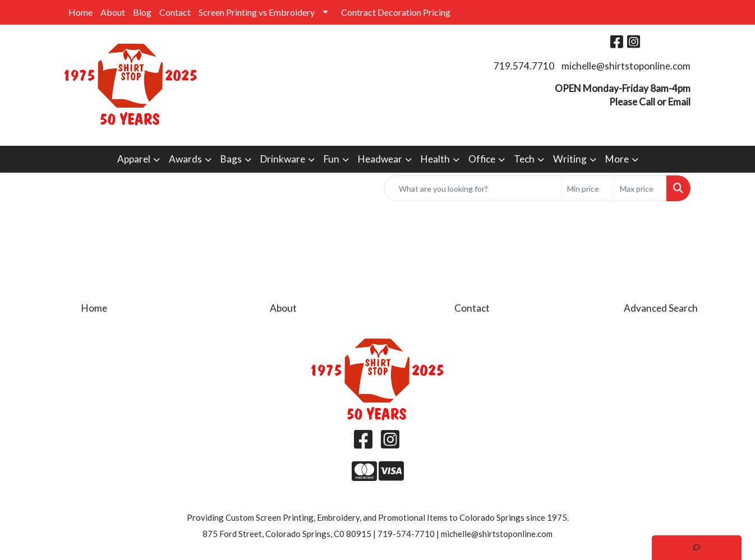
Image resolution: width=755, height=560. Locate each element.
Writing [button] (570, 159)
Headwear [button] (380, 159)
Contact (175, 12)
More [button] (617, 159)
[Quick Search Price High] (640, 188)
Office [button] (482, 159)
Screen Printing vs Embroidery (257, 12)
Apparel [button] (134, 159)
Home (80, 12)
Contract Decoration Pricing (396, 12)
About (113, 12)
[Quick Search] (473, 188)
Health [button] (435, 159)
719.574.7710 (524, 66)
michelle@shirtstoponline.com (626, 66)
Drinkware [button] (283, 159)
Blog (142, 12)
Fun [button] (332, 159)
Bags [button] (231, 159)
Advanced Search (661, 308)
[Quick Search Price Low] (588, 188)
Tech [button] (524, 159)
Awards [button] (185, 159)
